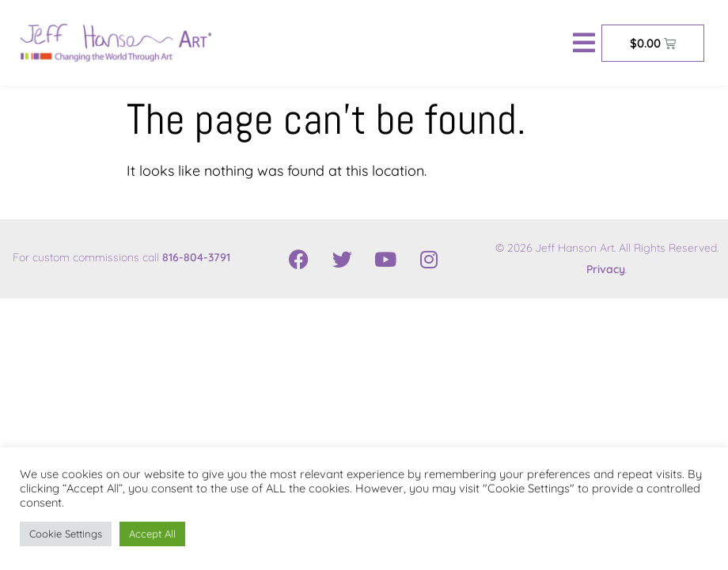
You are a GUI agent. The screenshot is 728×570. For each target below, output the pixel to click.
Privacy (606, 269)
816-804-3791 (196, 257)
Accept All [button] (152, 534)
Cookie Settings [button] (66, 534)
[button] (584, 43)
